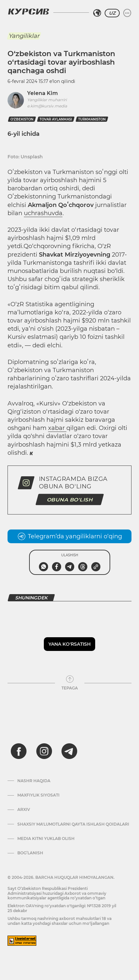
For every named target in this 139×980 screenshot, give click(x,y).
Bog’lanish (30, 853)
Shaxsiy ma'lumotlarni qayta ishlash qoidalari (73, 824)
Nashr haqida (34, 781)
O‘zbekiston (22, 119)
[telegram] (69, 751)
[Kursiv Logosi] (28, 11)
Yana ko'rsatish (69, 644)
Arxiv (24, 810)
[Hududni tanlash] (97, 13)
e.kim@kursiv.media (47, 106)
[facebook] (19, 751)
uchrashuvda (43, 213)
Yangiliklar (24, 36)
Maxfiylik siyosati (38, 795)
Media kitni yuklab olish (46, 839)
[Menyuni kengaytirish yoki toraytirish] (127, 13)
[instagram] (44, 751)
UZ (112, 13)
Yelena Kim (43, 93)
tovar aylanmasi (56, 119)
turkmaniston (92, 119)
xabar (57, 428)
